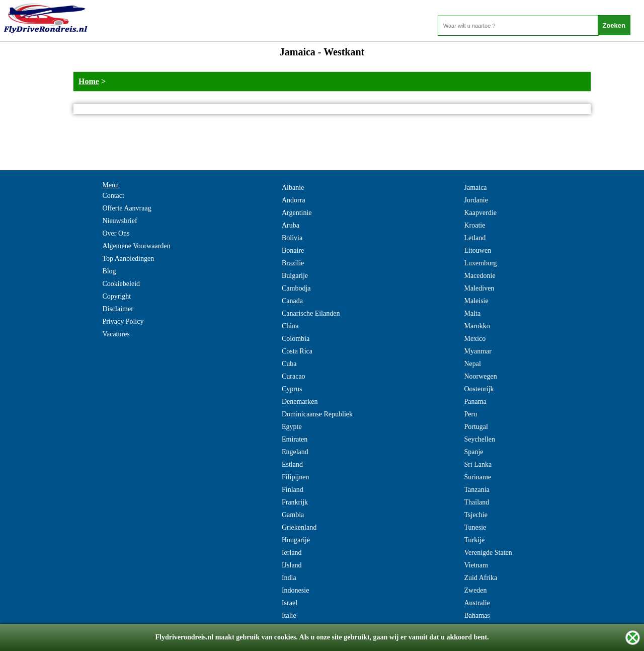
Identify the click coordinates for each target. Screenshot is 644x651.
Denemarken (300, 402)
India (289, 578)
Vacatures (116, 334)
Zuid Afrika (480, 578)
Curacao (294, 376)
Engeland (295, 452)
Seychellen (479, 439)
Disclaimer (117, 309)
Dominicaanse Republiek (317, 414)
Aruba (291, 225)
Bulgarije (295, 276)
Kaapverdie (480, 213)
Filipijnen (295, 477)
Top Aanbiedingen (128, 259)
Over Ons (116, 233)
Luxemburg (480, 263)
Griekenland (299, 527)
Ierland (292, 553)
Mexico (475, 339)
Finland (293, 490)
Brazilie (293, 263)
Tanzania (476, 490)
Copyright (116, 296)
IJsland (292, 565)
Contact (113, 196)
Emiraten (295, 439)
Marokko (477, 326)
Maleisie (476, 301)
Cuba (289, 364)
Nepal (472, 364)
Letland (475, 238)
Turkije (474, 540)
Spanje (473, 452)
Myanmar (477, 351)
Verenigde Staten (488, 553)
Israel (290, 603)
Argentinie (297, 213)
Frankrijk (295, 502)
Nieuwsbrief (119, 221)
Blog (109, 271)
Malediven (479, 288)
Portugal (476, 427)
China (290, 326)
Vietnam (476, 565)
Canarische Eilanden (311, 313)
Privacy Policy (123, 321)
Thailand (476, 502)
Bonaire (293, 250)
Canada (292, 301)
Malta (472, 313)
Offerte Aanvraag (127, 208)
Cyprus (292, 389)
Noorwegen (480, 376)
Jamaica (475, 188)
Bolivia (292, 238)
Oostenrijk (479, 389)
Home (89, 81)
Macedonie (479, 276)
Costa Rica (297, 351)
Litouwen (477, 250)
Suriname (477, 477)
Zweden (475, 590)
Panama (475, 402)
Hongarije (296, 540)
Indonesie (295, 590)
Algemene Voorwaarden (136, 246)
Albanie (293, 188)
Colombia (296, 339)
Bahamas (477, 616)
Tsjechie (475, 515)
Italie (289, 616)
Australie (477, 603)
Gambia (293, 515)
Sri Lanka (478, 464)
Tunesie (475, 527)
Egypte (292, 427)
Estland (292, 464)
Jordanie (476, 200)
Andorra (294, 200)
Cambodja (296, 288)
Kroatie (474, 225)
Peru (470, 414)
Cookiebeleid (121, 284)
